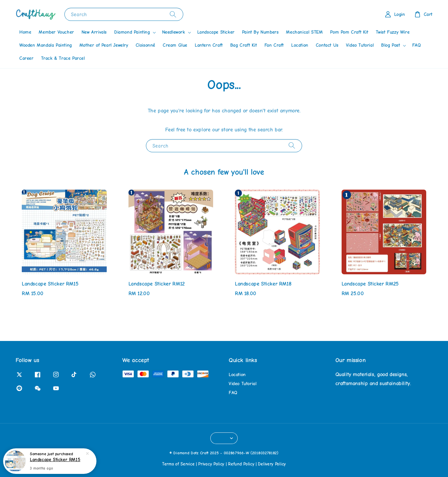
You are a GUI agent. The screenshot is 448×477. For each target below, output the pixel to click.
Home (25, 32)
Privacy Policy (211, 464)
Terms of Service (178, 464)
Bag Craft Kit (244, 45)
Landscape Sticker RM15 (55, 460)
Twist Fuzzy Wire (393, 32)
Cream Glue (175, 45)
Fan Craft (274, 45)
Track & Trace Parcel (63, 58)
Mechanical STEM (304, 32)
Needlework (174, 32)
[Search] (173, 14)
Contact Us (327, 45)
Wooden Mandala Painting (46, 45)
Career (26, 58)
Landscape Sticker (216, 32)
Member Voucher (56, 32)
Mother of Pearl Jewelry (104, 45)
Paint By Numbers (260, 32)
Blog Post (390, 45)
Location (300, 45)
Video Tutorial (360, 45)
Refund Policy (241, 464)
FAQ (417, 45)
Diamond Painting (132, 32)
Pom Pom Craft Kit (349, 32)
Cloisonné (145, 45)
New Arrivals (94, 32)
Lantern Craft (209, 45)
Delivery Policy (272, 464)
